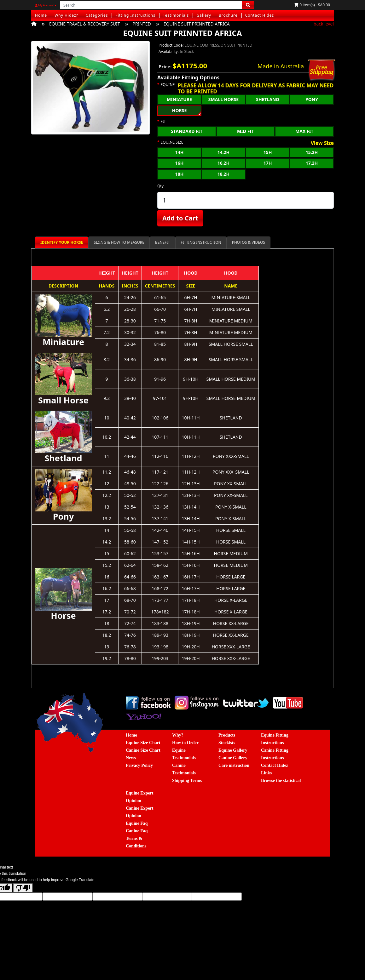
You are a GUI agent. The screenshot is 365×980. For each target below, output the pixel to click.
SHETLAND (268, 99)
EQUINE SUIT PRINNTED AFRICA (197, 24)
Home (41, 15)
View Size (322, 143)
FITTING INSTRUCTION (201, 242)
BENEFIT (162, 242)
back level (324, 24)
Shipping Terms (187, 781)
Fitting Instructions (135, 15)
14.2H (224, 152)
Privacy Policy (139, 765)
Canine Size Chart (143, 750)
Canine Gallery (233, 758)
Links (266, 773)
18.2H (224, 174)
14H (180, 152)
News (131, 758)
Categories (97, 15)
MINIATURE (179, 99)
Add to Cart (180, 218)
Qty (160, 186)
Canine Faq (137, 831)
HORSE (180, 110)
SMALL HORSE (223, 99)
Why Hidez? (66, 15)
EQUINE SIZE (172, 142)
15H (268, 152)
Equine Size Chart (143, 743)
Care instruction (234, 765)
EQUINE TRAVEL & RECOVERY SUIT (84, 24)
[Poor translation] (23, 888)
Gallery (204, 15)
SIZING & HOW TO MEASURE (119, 242)
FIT (163, 122)
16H (180, 163)
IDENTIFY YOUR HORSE (62, 242)
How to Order (185, 743)
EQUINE (168, 85)
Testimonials (176, 15)
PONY (312, 99)
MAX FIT (304, 131)
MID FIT (246, 131)
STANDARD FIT (187, 131)
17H (268, 163)
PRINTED (142, 24)
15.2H (312, 152)
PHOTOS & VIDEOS (249, 242)
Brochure (228, 15)
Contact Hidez (260, 15)
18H (180, 174)
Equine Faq (137, 823)
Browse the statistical (281, 781)
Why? (178, 735)
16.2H (224, 163)
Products (227, 735)
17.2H (312, 163)
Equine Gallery (233, 750)
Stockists (227, 743)
